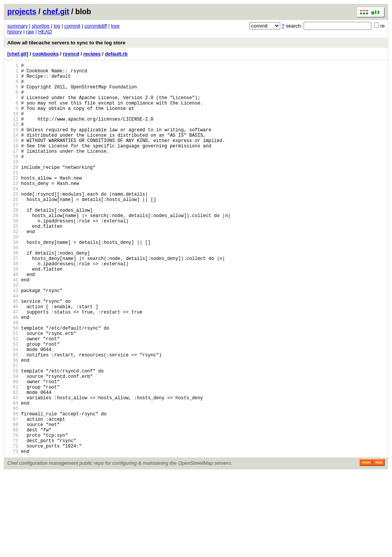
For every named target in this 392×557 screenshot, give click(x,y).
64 (13, 476)
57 (13, 431)
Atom (366, 546)
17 (13, 171)
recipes (92, 54)
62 (13, 463)
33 (13, 275)
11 (13, 131)
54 (13, 411)
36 (13, 294)
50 (13, 385)
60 (13, 450)
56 (13, 424)
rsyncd (71, 54)
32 (13, 268)
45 (13, 353)
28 (13, 242)
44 (13, 346)
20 (13, 190)
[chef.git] (18, 54)
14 (13, 151)
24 (13, 216)
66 (13, 489)
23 (13, 210)
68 (13, 502)
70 (13, 515)
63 (13, 470)
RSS (379, 546)
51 (13, 392)
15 (13, 158)
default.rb (116, 54)
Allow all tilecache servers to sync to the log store (66, 43)
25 (13, 223)
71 (13, 522)
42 (13, 333)
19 (13, 184)
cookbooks (46, 54)
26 (13, 229)
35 (13, 288)
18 (13, 177)
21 (13, 197)
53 (13, 405)
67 (13, 496)
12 (13, 138)
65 (13, 483)
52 (13, 398)
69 (13, 509)
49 (13, 379)
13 (13, 145)
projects (22, 11)
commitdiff (96, 26)
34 (13, 281)
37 (13, 301)
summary (17, 26)
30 (13, 255)
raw (30, 32)
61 (13, 457)
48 (13, 372)
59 (13, 444)
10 (13, 125)
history (15, 32)
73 (13, 535)
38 (13, 307)
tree (115, 26)
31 (13, 262)
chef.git (56, 11)
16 (13, 164)
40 (13, 320)
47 (13, 366)
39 (13, 314)
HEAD (45, 32)
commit (72, 26)
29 (13, 249)
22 (13, 203)
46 (13, 359)
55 (13, 418)
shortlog (41, 26)
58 (13, 437)
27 (13, 236)
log (57, 26)
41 (13, 327)
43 (13, 340)
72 (13, 528)
